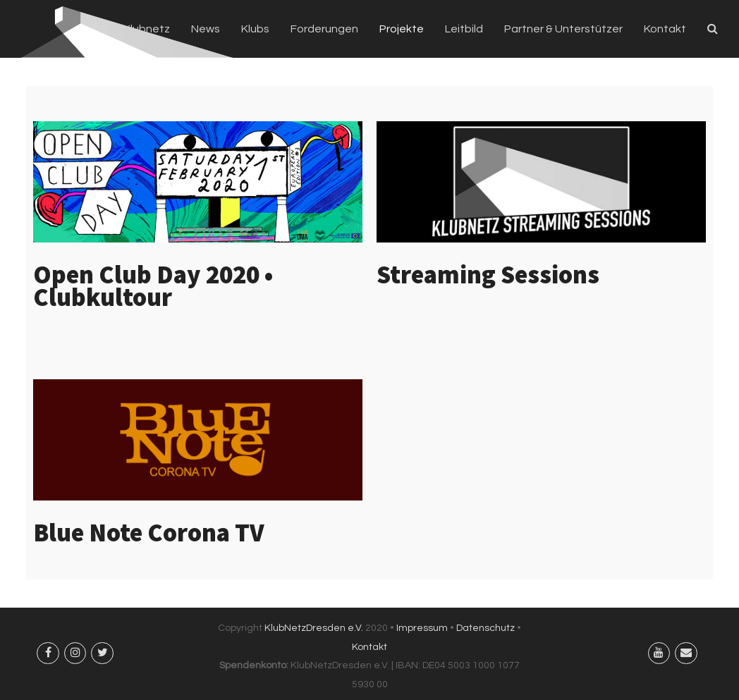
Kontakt (369, 647)
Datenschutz (485, 628)
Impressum (422, 628)
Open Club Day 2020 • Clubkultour (153, 286)
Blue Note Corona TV (149, 533)
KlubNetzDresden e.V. (314, 628)
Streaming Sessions (488, 275)
